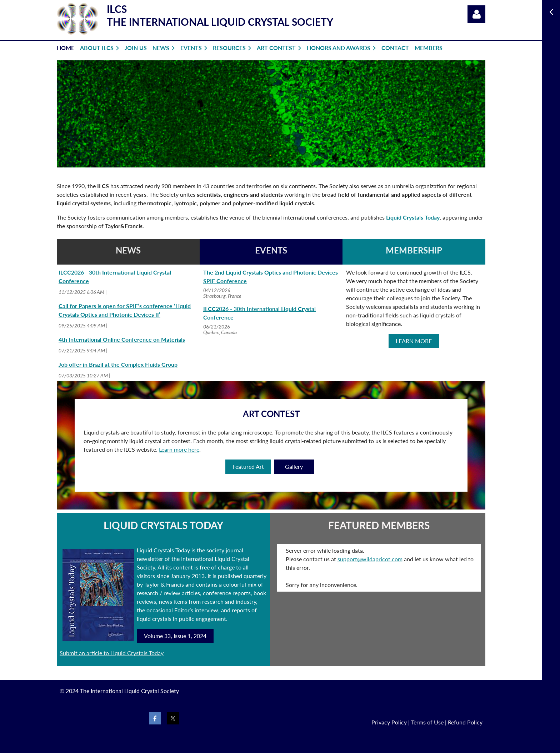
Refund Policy (465, 722)
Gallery (294, 466)
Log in (476, 14)
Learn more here (179, 449)
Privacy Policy (389, 722)
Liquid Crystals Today (413, 217)
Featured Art (248, 466)
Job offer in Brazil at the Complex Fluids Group (118, 364)
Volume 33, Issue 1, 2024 (175, 636)
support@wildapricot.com (370, 559)
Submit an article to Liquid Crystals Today (112, 653)
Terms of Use (427, 722)
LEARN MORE (414, 341)
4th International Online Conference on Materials (122, 339)
